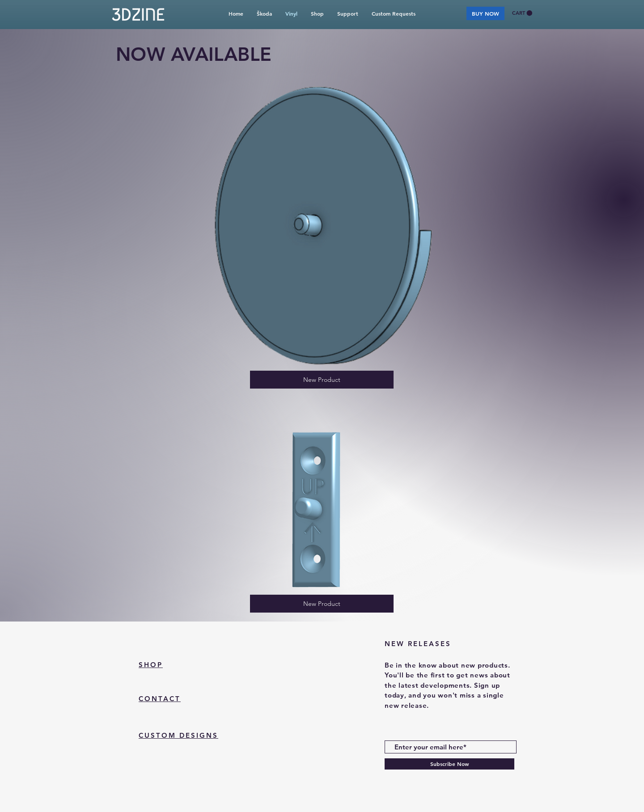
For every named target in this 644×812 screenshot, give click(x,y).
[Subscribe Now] (449, 764)
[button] (522, 13)
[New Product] (322, 380)
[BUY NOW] (485, 13)
